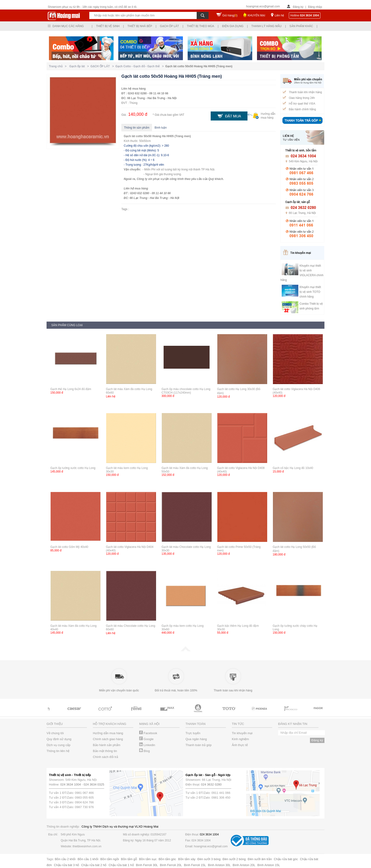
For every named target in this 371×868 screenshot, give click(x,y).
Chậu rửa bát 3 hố (67, 865)
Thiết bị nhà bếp (140, 26)
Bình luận (161, 128)
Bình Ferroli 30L (147, 865)
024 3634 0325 (94, 784)
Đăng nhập (315, 7)
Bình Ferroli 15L (195, 865)
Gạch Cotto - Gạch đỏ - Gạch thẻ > (140, 66)
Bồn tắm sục (148, 859)
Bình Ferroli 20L (171, 865)
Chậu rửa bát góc (286, 859)
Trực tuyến (193, 733)
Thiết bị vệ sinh (108, 26)
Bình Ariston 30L (219, 865)
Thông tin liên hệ (58, 751)
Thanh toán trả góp (199, 745)
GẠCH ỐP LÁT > (103, 66)
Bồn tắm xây (187, 859)
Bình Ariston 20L (244, 865)
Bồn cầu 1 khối (88, 859)
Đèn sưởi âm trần (260, 859)
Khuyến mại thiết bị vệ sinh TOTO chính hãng (310, 292)
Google (146, 739)
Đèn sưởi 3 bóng (209, 859)
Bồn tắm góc (167, 859)
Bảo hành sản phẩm (107, 745)
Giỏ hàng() (230, 15)
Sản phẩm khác (301, 26)
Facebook (148, 733)
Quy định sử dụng (59, 739)
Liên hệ (279, 15)
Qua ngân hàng (196, 739)
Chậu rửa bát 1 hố (121, 865)
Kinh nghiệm (240, 739)
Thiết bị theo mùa (201, 26)
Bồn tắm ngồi (110, 859)
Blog (145, 751)
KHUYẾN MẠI (257, 15)
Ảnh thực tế (240, 745)
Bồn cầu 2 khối (65, 859)
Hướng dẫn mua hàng (108, 733)
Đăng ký (298, 7)
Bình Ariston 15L (269, 865)
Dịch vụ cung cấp (58, 745)
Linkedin (147, 745)
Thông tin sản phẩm (137, 128)
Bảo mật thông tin (105, 751)
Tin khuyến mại (242, 733)
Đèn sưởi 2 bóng (234, 859)
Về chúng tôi (55, 733)
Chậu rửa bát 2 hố (94, 865)
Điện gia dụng (233, 26)
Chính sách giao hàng (108, 739)
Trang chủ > (59, 66)
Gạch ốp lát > (80, 66)
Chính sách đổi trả (105, 757)
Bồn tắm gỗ (129, 859)
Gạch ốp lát (169, 26)
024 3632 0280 (211, 784)
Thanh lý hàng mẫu (266, 26)
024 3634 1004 (71, 784)
